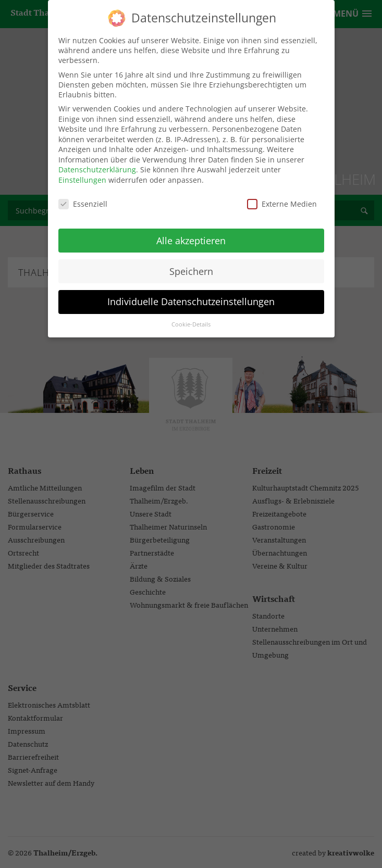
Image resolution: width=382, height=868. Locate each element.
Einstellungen (82, 173)
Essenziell (83, 197)
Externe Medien (282, 197)
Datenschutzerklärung (97, 163)
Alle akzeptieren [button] (191, 233)
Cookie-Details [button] (191, 318)
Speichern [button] (191, 264)
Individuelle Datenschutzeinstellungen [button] (191, 295)
